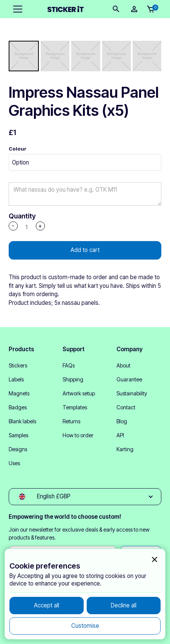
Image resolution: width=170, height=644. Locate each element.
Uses (14, 463)
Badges (18, 407)
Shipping (73, 379)
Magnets (19, 393)
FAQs (69, 365)
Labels (16, 379)
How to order (78, 435)
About (123, 365)
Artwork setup (79, 393)
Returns (71, 421)
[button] (16, 9)
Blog (122, 421)
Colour (18, 149)
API (120, 435)
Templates (75, 407)
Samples (18, 435)
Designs (18, 449)
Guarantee (129, 379)
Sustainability (132, 393)
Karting (125, 449)
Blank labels (22, 421)
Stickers (18, 365)
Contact (126, 407)
